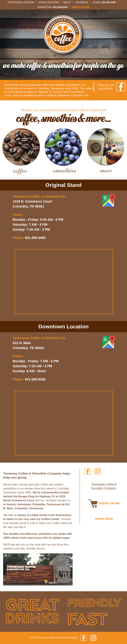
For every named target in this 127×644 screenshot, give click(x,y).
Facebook (82, 2)
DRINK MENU (104, 519)
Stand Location (49, 2)
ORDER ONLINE (104, 503)
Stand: (104, 2)
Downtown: (52, 7)
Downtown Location (21, 2)
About (67, 2)
